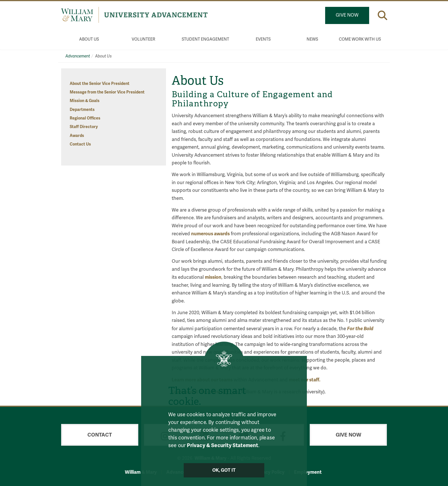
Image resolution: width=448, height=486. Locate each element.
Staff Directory (84, 127)
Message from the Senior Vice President (107, 92)
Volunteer (143, 39)
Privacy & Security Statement (222, 445)
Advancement (78, 56)
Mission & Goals (85, 101)
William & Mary (141, 472)
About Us (89, 39)
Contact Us (80, 144)
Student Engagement (205, 39)
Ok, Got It (224, 470)
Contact (100, 435)
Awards (77, 136)
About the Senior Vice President (100, 84)
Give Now (347, 15)
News (312, 39)
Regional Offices (85, 118)
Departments (82, 110)
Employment (308, 472)
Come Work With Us (360, 39)
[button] (382, 15)
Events (263, 39)
